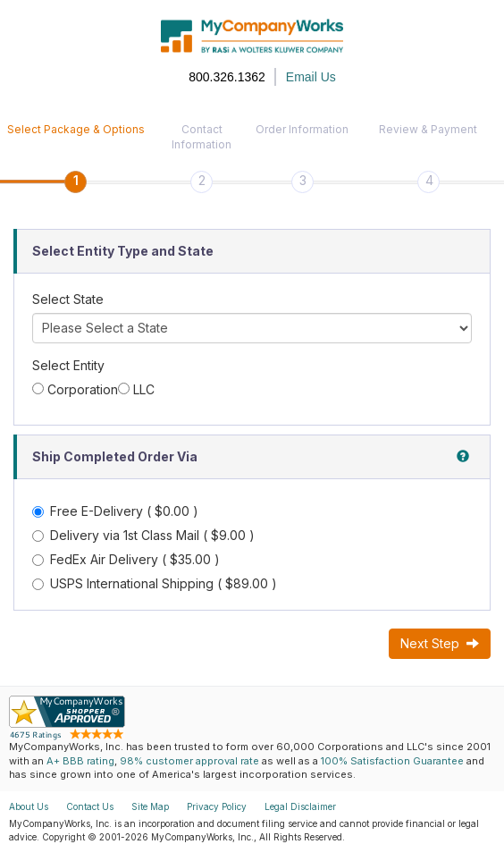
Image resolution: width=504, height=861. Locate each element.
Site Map (150, 806)
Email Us (311, 77)
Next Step (440, 643)
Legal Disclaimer (300, 806)
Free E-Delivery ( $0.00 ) (115, 511)
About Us (29, 806)
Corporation (83, 389)
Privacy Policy (217, 806)
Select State (68, 299)
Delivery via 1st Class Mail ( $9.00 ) (143, 535)
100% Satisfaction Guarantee (392, 761)
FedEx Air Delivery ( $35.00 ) (126, 559)
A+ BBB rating (80, 761)
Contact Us (90, 806)
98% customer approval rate (189, 761)
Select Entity (68, 365)
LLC (144, 389)
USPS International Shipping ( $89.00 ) (155, 583)
